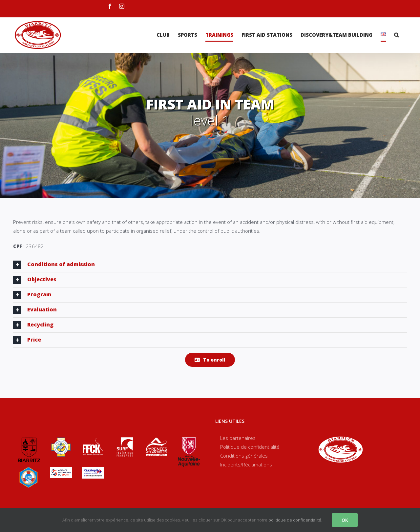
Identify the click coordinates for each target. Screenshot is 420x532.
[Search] (396, 35)
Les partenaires (238, 438)
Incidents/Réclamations (246, 464)
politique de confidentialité (295, 520)
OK (345, 520)
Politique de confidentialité (250, 447)
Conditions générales (244, 456)
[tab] (210, 265)
